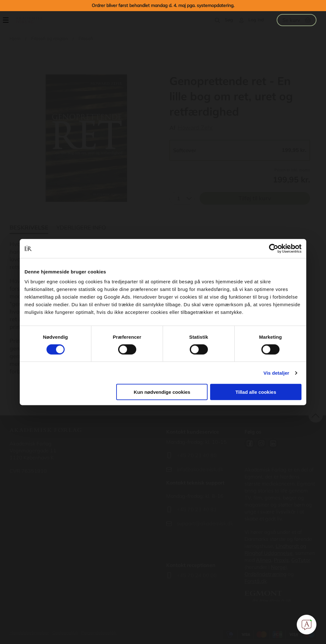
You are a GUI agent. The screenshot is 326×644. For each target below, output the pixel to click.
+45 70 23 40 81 (197, 509)
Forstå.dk (256, 581)
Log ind (256, 20)
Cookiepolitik (65, 633)
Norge (278, 567)
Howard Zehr (195, 127)
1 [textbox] (179, 198)
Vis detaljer (276, 373)
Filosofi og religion (50, 39)
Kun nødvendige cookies (162, 392)
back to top (316, 415)
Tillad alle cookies (256, 392)
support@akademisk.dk (205, 523)
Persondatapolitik (99, 633)
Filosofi (86, 39)
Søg (229, 20)
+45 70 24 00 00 (197, 575)
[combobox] (182, 198)
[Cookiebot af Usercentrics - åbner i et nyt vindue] (274, 248)
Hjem (15, 39)
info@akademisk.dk (200, 469)
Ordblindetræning (266, 574)
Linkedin (273, 443)
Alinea (264, 560)
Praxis (281, 560)
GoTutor (301, 560)
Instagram (261, 443)
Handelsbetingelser (29, 633)
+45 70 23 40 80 (197, 455)
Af (172, 128)
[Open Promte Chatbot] (307, 625)
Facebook (250, 443)
